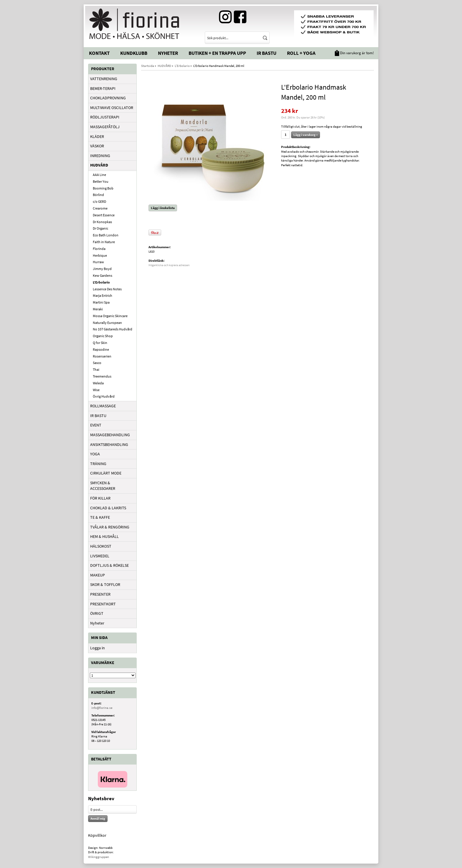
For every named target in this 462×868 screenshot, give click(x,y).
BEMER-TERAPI (103, 88)
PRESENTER (100, 594)
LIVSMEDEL (100, 556)
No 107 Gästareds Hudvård (113, 329)
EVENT (96, 425)
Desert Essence (104, 215)
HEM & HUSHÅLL (104, 536)
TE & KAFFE (100, 517)
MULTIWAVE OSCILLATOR (112, 108)
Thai (96, 369)
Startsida (148, 66)
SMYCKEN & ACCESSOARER (103, 486)
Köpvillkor (97, 835)
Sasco (97, 363)
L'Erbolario (101, 282)
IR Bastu (267, 53)
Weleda (98, 383)
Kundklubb (134, 53)
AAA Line (99, 175)
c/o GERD (99, 201)
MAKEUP (98, 575)
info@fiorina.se (102, 708)
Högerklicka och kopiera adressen (169, 265)
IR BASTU (98, 416)
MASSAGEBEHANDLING (110, 435)
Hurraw (98, 262)
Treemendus (102, 376)
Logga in (98, 648)
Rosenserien (102, 356)
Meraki (98, 309)
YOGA (95, 454)
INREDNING (100, 156)
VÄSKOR (97, 146)
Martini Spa (101, 302)
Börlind (98, 195)
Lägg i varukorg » (306, 135)
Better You (101, 181)
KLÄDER (97, 136)
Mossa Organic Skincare (110, 316)
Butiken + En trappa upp (217, 53)
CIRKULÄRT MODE (106, 473)
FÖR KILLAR (100, 498)
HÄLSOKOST (101, 546)
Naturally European (107, 323)
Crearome (100, 208)
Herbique (100, 255)
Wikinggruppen (99, 857)
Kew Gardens (103, 275)
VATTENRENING (104, 79)
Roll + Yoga (301, 53)
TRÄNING (98, 464)
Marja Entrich (103, 295)
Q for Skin (100, 343)
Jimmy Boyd (102, 269)
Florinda (99, 249)
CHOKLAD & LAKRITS (108, 508)
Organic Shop (103, 336)
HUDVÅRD (99, 165)
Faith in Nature (104, 242)
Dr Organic (100, 228)
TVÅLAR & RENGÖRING (110, 527)
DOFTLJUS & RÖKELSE (109, 565)
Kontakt (99, 53)
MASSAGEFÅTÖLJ (105, 127)
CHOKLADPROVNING (108, 98)
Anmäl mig (98, 818)
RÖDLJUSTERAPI (105, 117)
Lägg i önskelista (163, 208)
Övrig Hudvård (104, 396)
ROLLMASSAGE (103, 406)
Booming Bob (103, 188)
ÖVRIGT (97, 613)
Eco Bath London (106, 235)
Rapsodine (101, 349)
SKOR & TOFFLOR (105, 584)
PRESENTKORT (103, 604)
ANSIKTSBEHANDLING (109, 444)
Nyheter (168, 53)
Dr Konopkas (102, 222)
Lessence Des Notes (107, 289)
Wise (96, 390)
